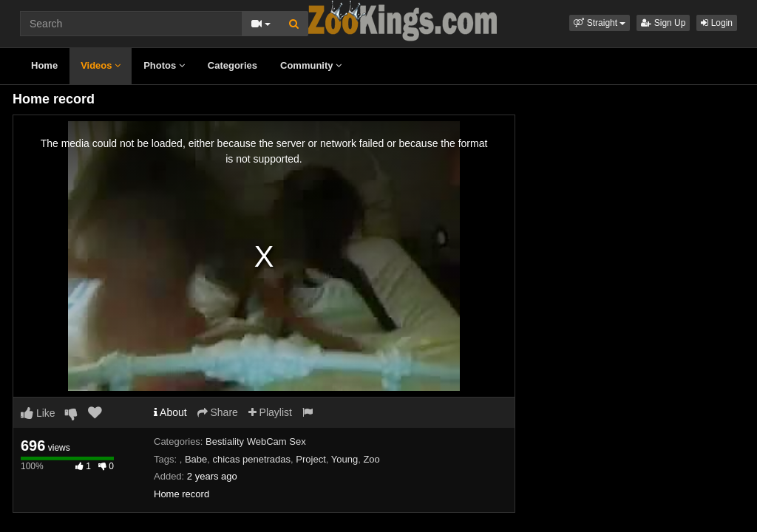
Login (717, 23)
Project (310, 459)
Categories (232, 65)
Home (44, 65)
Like (38, 413)
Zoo (371, 459)
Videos (101, 65)
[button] (600, 23)
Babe (196, 459)
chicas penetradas (252, 459)
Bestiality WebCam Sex (256, 441)
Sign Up (663, 23)
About (170, 412)
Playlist (270, 412)
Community (311, 65)
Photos (164, 65)
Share (218, 412)
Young (344, 459)
